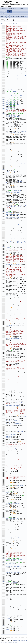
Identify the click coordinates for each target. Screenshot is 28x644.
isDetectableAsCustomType (13, 214)
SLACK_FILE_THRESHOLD (11, 101)
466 (3, 604)
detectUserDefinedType (12, 326)
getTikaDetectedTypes (13, 132)
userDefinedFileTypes (11, 103)
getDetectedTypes (10, 116)
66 (3, 114)
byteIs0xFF (9, 436)
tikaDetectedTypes (10, 108)
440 (3, 581)
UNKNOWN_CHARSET (18, 423)
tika (24, 98)
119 (3, 191)
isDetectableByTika (11, 220)
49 (3, 98)
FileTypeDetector (18, 92)
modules (23, 16)
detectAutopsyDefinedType (13, 339)
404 (3, 559)
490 (3, 615)
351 (3, 502)
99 (3, 170)
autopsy (18, 16)
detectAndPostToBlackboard (13, 605)
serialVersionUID (10, 564)
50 (3, 100)
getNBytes (13, 434)
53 (3, 106)
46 (3, 92)
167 (3, 238)
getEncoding (17, 421)
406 (3, 563)
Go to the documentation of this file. (9, 24)
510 (3, 626)
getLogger (12, 96)
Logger (22, 94)
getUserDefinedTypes (11, 582)
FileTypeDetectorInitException (14, 117)
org (8, 16)
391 (3, 536)
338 (3, 492)
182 (3, 247)
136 (3, 211)
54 (3, 109)
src (5, 16)
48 (3, 94)
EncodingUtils (13, 79)
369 (3, 517)
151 (3, 223)
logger (7, 95)
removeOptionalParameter (16, 243)
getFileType (9, 616)
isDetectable (9, 212)
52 (3, 104)
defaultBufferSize (10, 110)
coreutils (21, 75)
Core (2, 16)
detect (7, 627)
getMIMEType (9, 248)
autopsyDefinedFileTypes (12, 105)
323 (3, 486)
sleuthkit (13, 16)
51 (3, 102)
